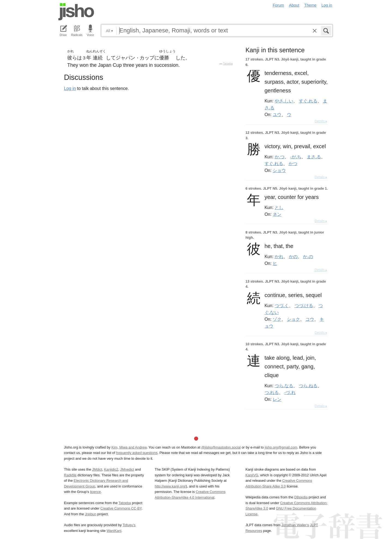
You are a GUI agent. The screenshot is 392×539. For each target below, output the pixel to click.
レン (277, 399)
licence (96, 492)
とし (279, 207)
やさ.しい (284, 101)
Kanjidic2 (111, 469)
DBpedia (301, 497)
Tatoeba (228, 64)
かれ (279, 256)
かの (293, 256)
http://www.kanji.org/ (170, 486)
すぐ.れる (308, 101)
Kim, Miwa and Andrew (129, 447)
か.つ (280, 157)
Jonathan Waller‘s (295, 525)
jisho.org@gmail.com (281, 447)
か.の (308, 256)
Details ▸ (321, 121)
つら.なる (284, 386)
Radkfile (70, 475)
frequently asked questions (137, 453)
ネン (277, 214)
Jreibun (91, 514)
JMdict (97, 469)
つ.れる (272, 392)
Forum (278, 5)
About (294, 5)
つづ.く (282, 305)
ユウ (277, 114)
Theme (310, 5)
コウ (310, 319)
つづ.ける (304, 305)
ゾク (277, 319)
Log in (327, 5)
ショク (293, 319)
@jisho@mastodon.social (221, 447)
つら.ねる (308, 386)
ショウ (279, 170)
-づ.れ (290, 392)
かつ (293, 163)
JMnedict (127, 469)
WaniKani (114, 531)
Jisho (76, 12)
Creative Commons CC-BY (121, 508)
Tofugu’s (129, 525)
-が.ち (296, 157)
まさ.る (314, 157)
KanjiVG (252, 475)
